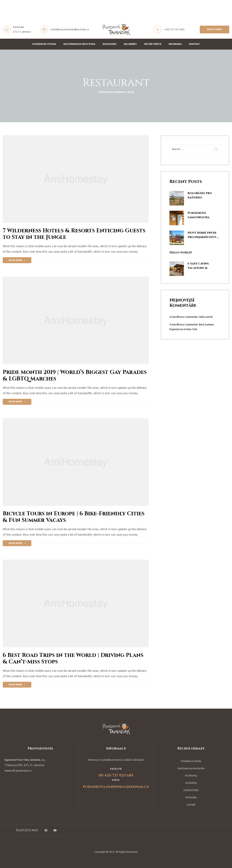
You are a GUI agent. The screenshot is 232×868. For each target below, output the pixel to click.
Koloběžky (130, 44)
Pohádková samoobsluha (198, 215)
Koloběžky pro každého (200, 195)
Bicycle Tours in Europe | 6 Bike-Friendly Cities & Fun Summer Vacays (74, 517)
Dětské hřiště (153, 44)
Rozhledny (110, 44)
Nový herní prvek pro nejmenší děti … (203, 235)
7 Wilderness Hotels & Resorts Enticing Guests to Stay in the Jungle (74, 234)
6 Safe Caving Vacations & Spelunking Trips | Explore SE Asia (202, 266)
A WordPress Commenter (184, 317)
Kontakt (194, 44)
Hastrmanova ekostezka (79, 44)
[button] (215, 29)
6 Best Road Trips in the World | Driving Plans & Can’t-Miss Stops (73, 659)
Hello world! (181, 252)
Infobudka (175, 44)
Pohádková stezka (44, 44)
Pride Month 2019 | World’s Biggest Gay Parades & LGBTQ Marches (75, 376)
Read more (20, 259)
